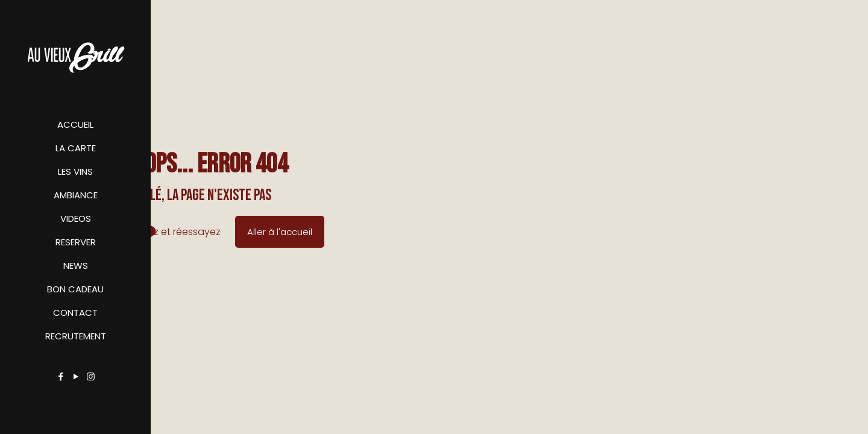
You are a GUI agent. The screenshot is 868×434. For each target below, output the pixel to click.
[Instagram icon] (91, 376)
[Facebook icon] (61, 376)
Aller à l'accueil (280, 232)
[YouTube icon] (76, 376)
